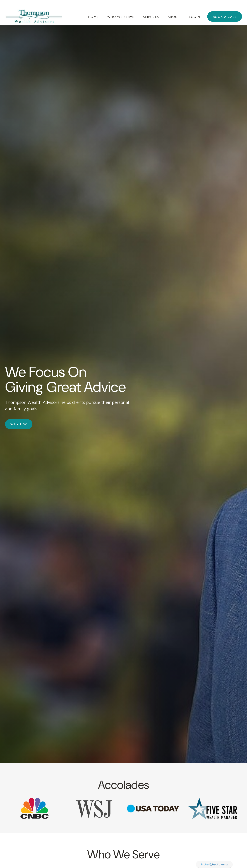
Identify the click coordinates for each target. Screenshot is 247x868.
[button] (93, 9)
